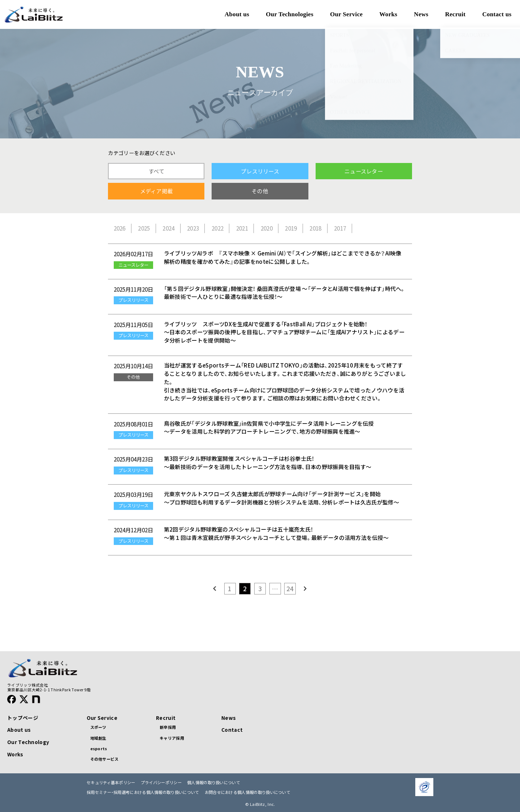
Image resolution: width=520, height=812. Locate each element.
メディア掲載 (157, 191)
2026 (120, 228)
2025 (144, 228)
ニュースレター (364, 171)
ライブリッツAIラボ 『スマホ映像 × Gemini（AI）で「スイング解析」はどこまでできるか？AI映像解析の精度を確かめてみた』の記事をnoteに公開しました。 (283, 257)
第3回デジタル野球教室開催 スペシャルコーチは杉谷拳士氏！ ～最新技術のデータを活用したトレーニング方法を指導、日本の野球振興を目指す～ (268, 463)
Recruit (166, 718)
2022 (218, 228)
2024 (168, 228)
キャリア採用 (172, 738)
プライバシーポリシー (161, 783)
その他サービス (105, 759)
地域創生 (98, 738)
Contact (232, 730)
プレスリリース (260, 171)
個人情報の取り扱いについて (214, 783)
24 (290, 588)
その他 (260, 191)
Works (15, 754)
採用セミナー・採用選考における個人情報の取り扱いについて (143, 792)
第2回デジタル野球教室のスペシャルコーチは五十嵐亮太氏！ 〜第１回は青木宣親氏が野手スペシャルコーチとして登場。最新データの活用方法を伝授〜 (276, 533)
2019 (291, 228)
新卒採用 (168, 727)
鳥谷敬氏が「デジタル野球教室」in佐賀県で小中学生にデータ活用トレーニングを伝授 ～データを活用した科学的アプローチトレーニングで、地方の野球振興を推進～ (269, 428)
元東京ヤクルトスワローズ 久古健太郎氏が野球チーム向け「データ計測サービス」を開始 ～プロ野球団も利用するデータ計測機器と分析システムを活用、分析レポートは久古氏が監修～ (281, 498)
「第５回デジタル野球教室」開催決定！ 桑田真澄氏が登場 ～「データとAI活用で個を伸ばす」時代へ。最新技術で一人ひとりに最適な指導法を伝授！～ (285, 293)
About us (19, 730)
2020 (267, 228)
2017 (340, 228)
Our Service (102, 718)
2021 (242, 228)
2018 (315, 228)
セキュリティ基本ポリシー (111, 783)
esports (99, 748)
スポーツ (98, 727)
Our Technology (28, 742)
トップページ (23, 718)
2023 (193, 228)
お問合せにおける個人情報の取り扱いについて (248, 792)
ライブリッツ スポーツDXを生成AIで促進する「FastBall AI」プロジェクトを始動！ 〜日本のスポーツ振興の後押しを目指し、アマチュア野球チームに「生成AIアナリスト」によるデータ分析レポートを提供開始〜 (284, 332)
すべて (156, 171)
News (229, 718)
